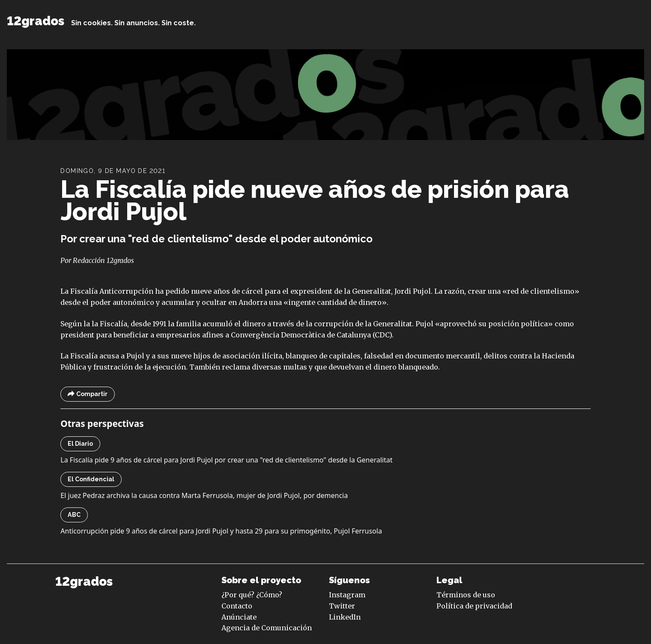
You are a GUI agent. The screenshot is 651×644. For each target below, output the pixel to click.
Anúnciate (239, 617)
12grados (36, 21)
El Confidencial (91, 479)
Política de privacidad (474, 606)
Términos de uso (466, 595)
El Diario (80, 444)
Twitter (342, 606)
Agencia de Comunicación (267, 628)
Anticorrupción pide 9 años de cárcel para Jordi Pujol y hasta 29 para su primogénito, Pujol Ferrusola (221, 531)
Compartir (88, 394)
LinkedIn (345, 617)
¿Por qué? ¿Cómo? (252, 595)
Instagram (347, 595)
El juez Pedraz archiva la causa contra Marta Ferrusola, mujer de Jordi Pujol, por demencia (204, 495)
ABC (74, 515)
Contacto (237, 606)
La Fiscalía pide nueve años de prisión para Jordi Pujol (315, 200)
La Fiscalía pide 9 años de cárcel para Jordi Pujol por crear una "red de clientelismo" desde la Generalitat (226, 460)
